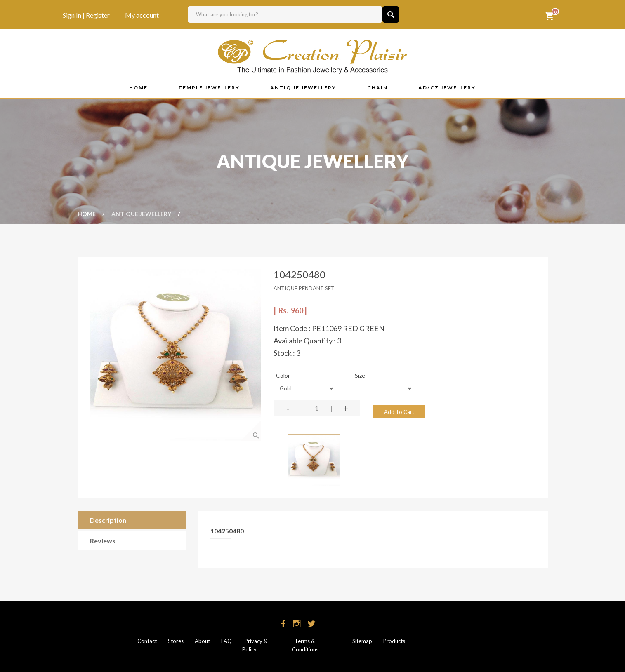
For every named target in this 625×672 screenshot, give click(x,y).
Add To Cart (399, 412)
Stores (175, 641)
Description (108, 520)
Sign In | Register (86, 15)
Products (394, 641)
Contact (147, 641)
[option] (176, 355)
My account (142, 15)
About (202, 641)
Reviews (103, 541)
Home (87, 213)
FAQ (226, 641)
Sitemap (362, 641)
